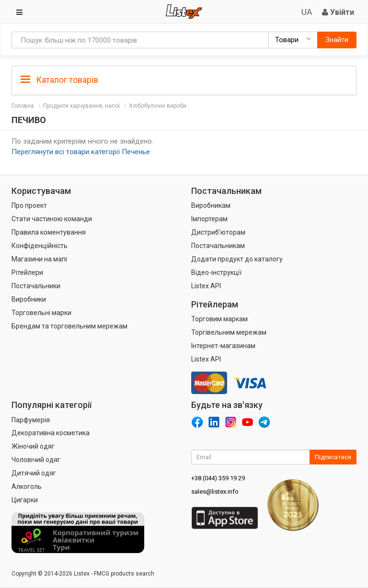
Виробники (29, 299)
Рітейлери (27, 272)
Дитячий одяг (34, 473)
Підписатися (333, 457)
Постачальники (36, 286)
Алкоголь (27, 486)
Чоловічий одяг (36, 460)
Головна (23, 106)
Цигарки (25, 500)
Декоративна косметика (51, 433)
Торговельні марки (41, 313)
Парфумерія (31, 420)
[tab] (184, 79)
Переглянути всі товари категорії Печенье (81, 152)
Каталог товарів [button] (59, 80)
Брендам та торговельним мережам (69, 326)
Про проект (29, 205)
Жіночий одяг (33, 446)
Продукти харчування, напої (81, 106)
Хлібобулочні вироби (158, 106)
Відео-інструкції (216, 272)
